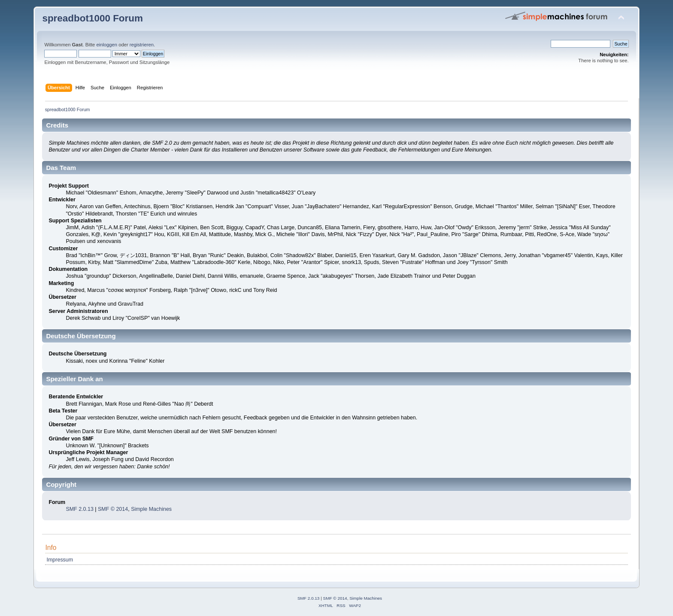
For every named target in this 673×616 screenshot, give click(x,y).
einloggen (107, 45)
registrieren (142, 45)
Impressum (60, 560)
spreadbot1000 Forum (92, 18)
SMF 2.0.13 (79, 509)
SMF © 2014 (113, 509)
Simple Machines (151, 509)
